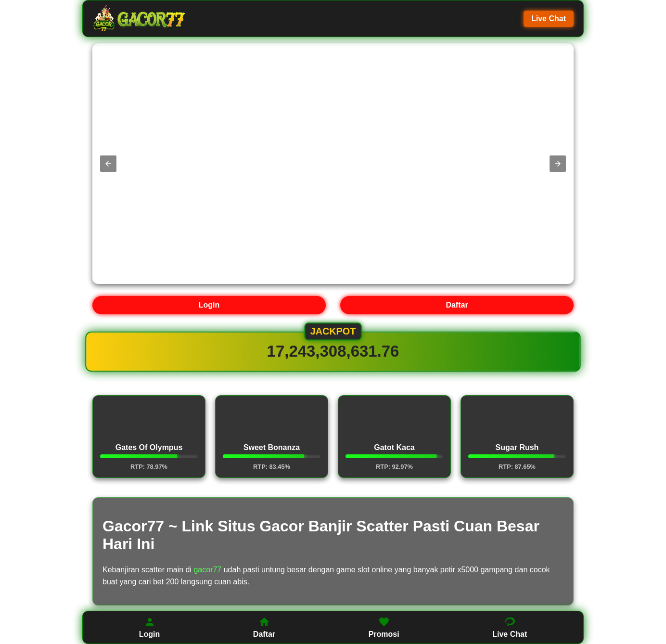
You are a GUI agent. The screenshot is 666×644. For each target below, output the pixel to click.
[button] (108, 164)
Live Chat (549, 19)
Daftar (457, 305)
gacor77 (207, 570)
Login (209, 305)
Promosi (384, 627)
